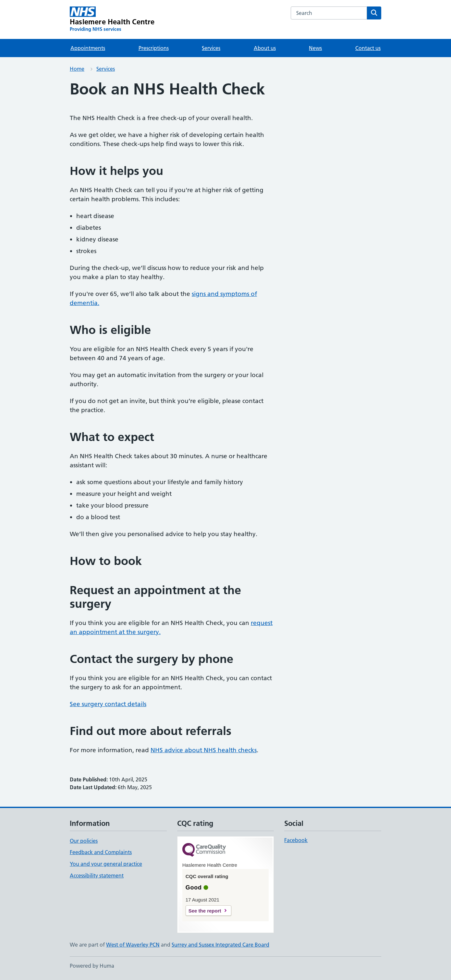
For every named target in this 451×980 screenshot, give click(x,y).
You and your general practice (106, 864)
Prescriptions (154, 48)
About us (265, 48)
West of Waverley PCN (133, 945)
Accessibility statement (97, 876)
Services (211, 48)
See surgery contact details (108, 704)
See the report (205, 911)
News (315, 48)
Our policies (84, 841)
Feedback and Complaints (101, 852)
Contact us (368, 48)
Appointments (88, 48)
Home (77, 69)
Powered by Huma (92, 966)
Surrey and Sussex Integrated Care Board (220, 945)
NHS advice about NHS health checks (204, 750)
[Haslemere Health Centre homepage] (112, 19)
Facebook (296, 840)
